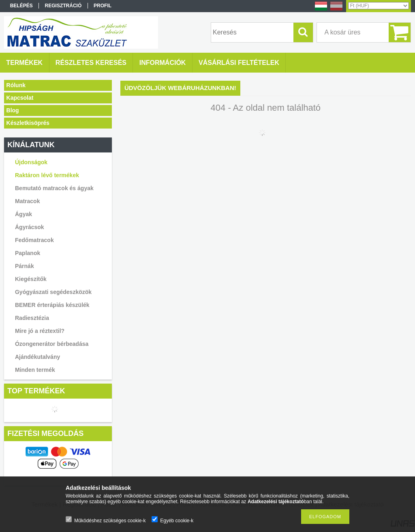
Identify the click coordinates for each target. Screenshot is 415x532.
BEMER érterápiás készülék (52, 305)
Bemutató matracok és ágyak (54, 188)
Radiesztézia (32, 318)
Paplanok (28, 253)
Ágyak (24, 214)
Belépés (21, 6)
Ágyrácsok (30, 227)
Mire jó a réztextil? (40, 331)
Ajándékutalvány (37, 357)
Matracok (27, 201)
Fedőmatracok (34, 240)
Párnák (25, 266)
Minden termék (35, 370)
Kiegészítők (31, 279)
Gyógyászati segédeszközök (53, 292)
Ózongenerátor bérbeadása (52, 344)
